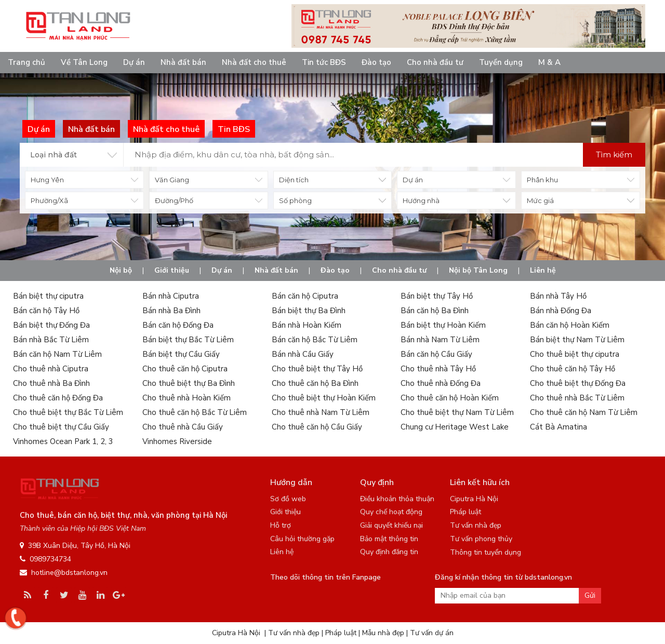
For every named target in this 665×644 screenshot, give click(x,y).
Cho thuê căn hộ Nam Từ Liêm (584, 412)
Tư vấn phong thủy (481, 539)
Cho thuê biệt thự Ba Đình (189, 383)
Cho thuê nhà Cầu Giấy (183, 427)
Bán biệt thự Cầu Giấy (181, 354)
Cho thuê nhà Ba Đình (51, 383)
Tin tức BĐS (324, 62)
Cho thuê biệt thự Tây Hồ (317, 369)
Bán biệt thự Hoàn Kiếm (443, 325)
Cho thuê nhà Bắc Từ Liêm (577, 398)
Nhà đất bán (183, 62)
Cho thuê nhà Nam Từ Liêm (321, 412)
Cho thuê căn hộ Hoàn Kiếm (450, 398)
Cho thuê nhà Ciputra (51, 369)
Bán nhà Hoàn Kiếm (307, 325)
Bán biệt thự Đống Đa (51, 325)
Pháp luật (465, 512)
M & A (549, 62)
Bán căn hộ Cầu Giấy (436, 354)
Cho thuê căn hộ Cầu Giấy (317, 427)
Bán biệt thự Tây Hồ (437, 296)
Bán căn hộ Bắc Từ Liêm (315, 340)
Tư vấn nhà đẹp (476, 525)
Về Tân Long (84, 62)
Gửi (590, 595)
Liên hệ (543, 270)
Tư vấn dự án (432, 633)
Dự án (134, 62)
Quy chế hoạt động (391, 512)
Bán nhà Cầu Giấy (303, 354)
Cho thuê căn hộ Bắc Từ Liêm (195, 412)
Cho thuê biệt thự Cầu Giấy (61, 427)
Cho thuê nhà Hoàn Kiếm (187, 398)
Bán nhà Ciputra (171, 296)
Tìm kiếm (614, 155)
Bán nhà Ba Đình (171, 311)
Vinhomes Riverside (177, 441)
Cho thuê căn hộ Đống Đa (58, 398)
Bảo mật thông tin (389, 539)
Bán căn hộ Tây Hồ (46, 311)
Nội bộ (121, 270)
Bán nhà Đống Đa (561, 311)
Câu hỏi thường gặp (302, 539)
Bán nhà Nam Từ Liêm (440, 340)
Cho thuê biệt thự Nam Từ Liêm (457, 412)
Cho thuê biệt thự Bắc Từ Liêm (68, 412)
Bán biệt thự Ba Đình (309, 311)
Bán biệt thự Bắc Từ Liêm (188, 340)
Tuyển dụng (501, 62)
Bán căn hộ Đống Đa (178, 325)
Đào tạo (376, 62)
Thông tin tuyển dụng (486, 552)
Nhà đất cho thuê (254, 62)
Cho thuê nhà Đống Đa (441, 383)
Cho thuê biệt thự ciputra (575, 354)
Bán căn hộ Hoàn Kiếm (570, 325)
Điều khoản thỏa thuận (397, 499)
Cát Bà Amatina (558, 427)
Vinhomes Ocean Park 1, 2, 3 (63, 441)
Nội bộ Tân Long (478, 270)
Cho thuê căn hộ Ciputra (185, 369)
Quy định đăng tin (389, 552)
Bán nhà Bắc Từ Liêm (51, 340)
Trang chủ (26, 62)
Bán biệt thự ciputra (48, 296)
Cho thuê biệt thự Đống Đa (578, 383)
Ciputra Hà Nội (474, 499)
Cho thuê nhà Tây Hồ (438, 369)
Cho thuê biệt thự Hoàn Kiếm (324, 398)
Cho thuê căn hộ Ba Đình (315, 383)
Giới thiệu (172, 270)
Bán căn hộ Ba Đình (435, 311)
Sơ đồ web (288, 499)
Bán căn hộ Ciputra (305, 296)
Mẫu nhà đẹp (383, 633)
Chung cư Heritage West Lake (455, 427)
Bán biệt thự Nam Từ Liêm (577, 340)
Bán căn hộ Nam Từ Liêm (57, 354)
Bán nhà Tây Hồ (558, 296)
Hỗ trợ (281, 525)
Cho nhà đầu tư (435, 62)
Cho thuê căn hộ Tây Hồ (573, 369)
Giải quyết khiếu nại (391, 525)
